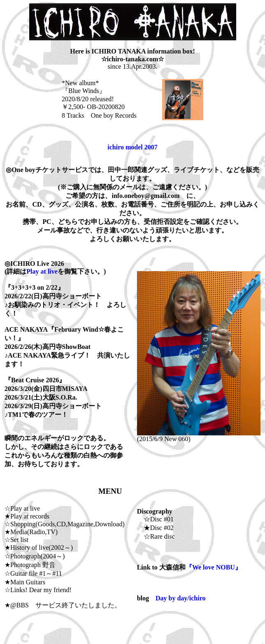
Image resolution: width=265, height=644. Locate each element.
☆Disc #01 (155, 519)
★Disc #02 (155, 528)
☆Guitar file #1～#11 (33, 573)
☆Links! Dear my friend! (38, 590)
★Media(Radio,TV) (31, 532)
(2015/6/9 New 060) (199, 436)
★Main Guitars (25, 582)
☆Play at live (22, 508)
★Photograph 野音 (30, 565)
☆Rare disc (156, 536)
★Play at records (27, 516)
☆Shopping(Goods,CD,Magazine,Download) (65, 524)
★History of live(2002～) (39, 548)
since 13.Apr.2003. (133, 66)
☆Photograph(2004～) (35, 556)
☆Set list (16, 540)
